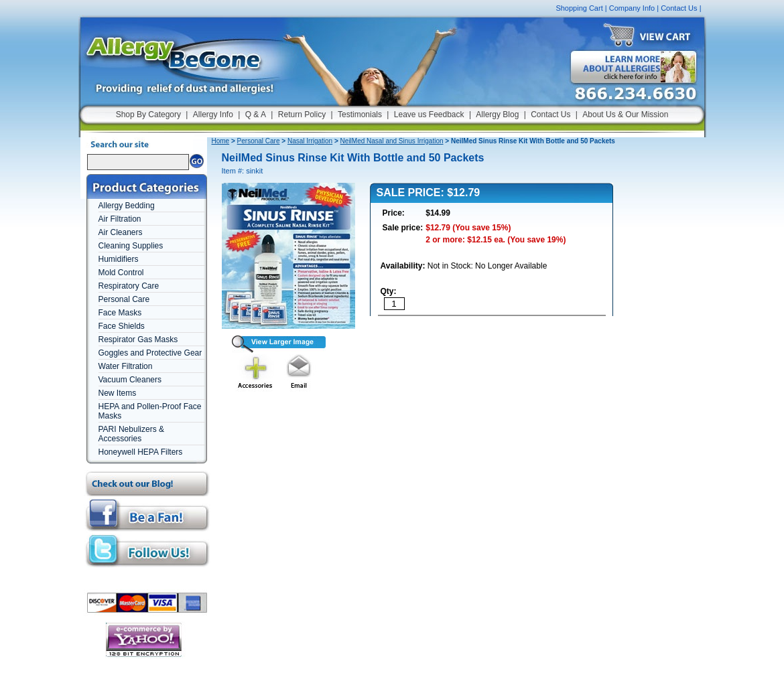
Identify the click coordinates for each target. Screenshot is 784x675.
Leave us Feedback (429, 115)
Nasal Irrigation (310, 141)
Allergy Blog (497, 115)
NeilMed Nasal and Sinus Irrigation (392, 141)
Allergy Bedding (127, 206)
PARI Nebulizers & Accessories (131, 434)
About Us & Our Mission (625, 115)
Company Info (632, 8)
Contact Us (679, 8)
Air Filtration (120, 219)
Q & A (256, 115)
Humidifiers (119, 259)
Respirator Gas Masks (138, 340)
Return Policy (302, 115)
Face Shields (122, 326)
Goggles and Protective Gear (150, 353)
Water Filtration (126, 366)
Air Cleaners (121, 232)
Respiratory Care (129, 286)
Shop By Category (148, 115)
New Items (118, 393)
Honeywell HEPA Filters (141, 452)
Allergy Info (213, 115)
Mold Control (121, 273)
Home (221, 141)
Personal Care (124, 299)
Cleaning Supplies (131, 246)
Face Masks (120, 313)
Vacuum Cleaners (130, 380)
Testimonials (360, 115)
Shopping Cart (579, 8)
